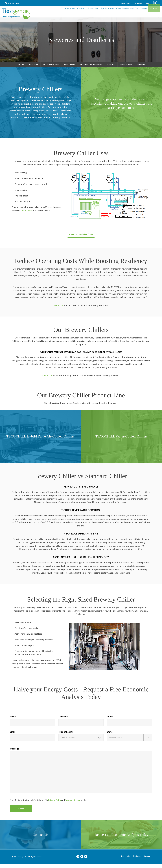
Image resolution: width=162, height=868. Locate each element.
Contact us (58, 310)
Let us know (26, 215)
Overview (20, 69)
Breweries (141, 69)
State (110, 736)
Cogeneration (68, 14)
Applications (107, 14)
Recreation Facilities (51, 69)
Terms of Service (73, 804)
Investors (138, 3)
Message (15, 753)
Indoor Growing (126, 69)
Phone (110, 721)
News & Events (126, 3)
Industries (93, 14)
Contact (154, 14)
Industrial (111, 69)
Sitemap (147, 860)
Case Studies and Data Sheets (132, 14)
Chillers (81, 14)
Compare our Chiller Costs (81, 238)
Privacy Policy (55, 804)
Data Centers (70, 69)
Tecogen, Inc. (23, 861)
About (148, 3)
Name (13, 721)
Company (63, 721)
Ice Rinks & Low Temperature (91, 69)
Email (13, 736)
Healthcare (34, 69)
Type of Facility (66, 736)
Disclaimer (137, 860)
